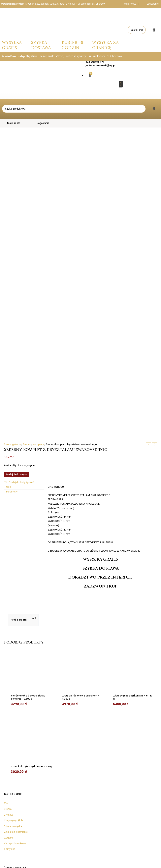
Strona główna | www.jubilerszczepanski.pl (135, 862)
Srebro (8, 579)
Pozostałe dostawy (15, 660)
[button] (121, 84)
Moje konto (128, 4)
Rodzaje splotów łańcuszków (11, 790)
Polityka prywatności (48, 799)
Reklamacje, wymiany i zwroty (21, 671)
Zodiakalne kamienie (16, 602)
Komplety (38, 214)
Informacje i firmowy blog (16, 798)
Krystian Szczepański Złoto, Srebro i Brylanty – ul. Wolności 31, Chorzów (65, 4)
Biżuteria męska (13, 596)
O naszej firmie (113, 779)
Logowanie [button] (153, 4)
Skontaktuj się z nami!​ (16, 683)
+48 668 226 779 (95, 62)
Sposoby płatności (15, 637)
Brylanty (8, 585)
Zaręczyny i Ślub (13, 590)
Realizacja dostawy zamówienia (22, 665)
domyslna (10, 619)
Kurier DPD (10, 643)
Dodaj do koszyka (17, 244)
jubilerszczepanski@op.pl (100, 65)
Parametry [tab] (12, 261)
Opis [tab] (9, 257)
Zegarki (8, 608)
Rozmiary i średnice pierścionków (12, 781)
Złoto (7, 573)
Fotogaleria (113, 784)
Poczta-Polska (12, 648)
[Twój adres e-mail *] (131, 731)
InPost (8, 654)
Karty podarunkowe (15, 613)
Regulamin (10, 677)
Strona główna (12, 214)
